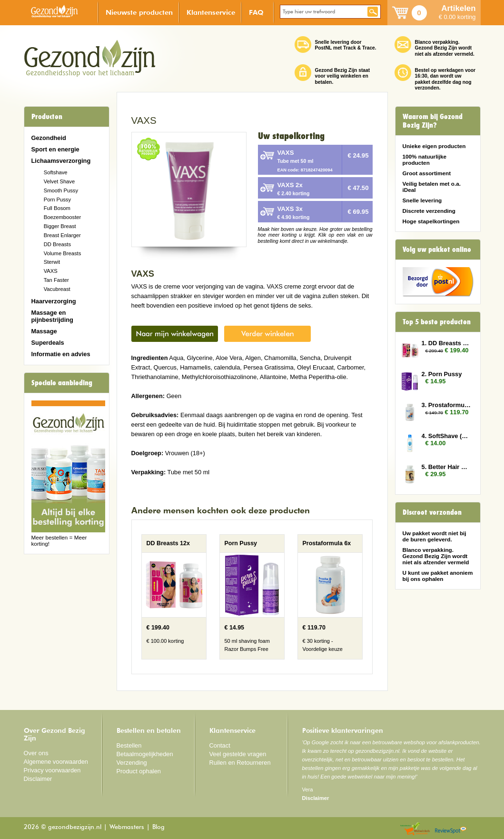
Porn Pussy (57, 200)
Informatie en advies (61, 354)
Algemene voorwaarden (56, 762)
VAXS (51, 271)
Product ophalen (139, 771)
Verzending (132, 763)
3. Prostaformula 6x (446, 405)
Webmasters (127, 827)
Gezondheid (49, 138)
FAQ (256, 12)
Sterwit (52, 262)
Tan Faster (56, 280)
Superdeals (48, 343)
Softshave (56, 172)
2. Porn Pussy (442, 374)
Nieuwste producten (139, 12)
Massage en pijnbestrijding (52, 316)
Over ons (36, 753)
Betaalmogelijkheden (145, 754)
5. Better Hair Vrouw (446, 467)
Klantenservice (211, 12)
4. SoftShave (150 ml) (446, 436)
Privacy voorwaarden (52, 770)
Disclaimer (38, 779)
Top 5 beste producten (437, 322)
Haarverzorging (54, 301)
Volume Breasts (63, 253)
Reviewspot (451, 829)
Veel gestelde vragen (238, 754)
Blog (158, 827)
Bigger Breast (60, 226)
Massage (44, 331)
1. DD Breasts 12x (446, 343)
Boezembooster (63, 217)
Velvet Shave (59, 181)
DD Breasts (57, 244)
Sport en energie (55, 149)
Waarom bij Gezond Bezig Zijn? (433, 121)
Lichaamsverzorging (61, 161)
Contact (220, 745)
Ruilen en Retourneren (240, 763)
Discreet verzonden (432, 512)
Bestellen (129, 745)
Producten (47, 117)
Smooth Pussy (61, 190)
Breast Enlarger (62, 235)
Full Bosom (57, 208)
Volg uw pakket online (437, 250)
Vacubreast (57, 289)
